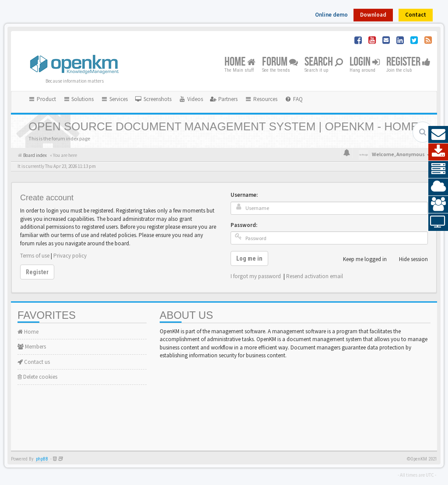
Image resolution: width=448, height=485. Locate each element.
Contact (416, 15)
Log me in (249, 258)
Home (240, 62)
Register (408, 62)
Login (365, 62)
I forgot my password (256, 276)
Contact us (34, 362)
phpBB (42, 459)
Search (324, 62)
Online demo (331, 15)
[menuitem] (153, 99)
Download (373, 15)
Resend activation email (315, 276)
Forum (280, 62)
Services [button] (114, 99)
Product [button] (42, 99)
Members (32, 347)
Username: (244, 195)
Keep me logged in (360, 259)
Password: (244, 225)
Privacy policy (70, 256)
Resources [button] (261, 99)
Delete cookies (37, 377)
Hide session (409, 259)
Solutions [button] (79, 99)
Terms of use (35, 256)
